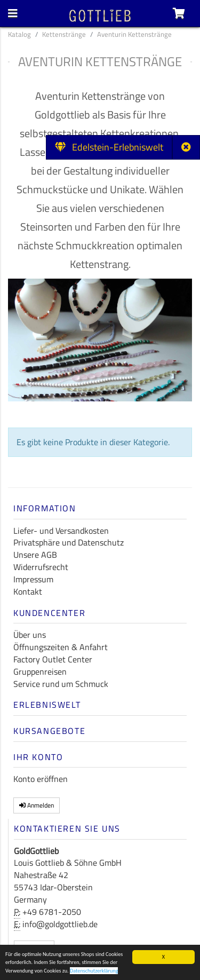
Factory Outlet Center (53, 659)
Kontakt (28, 591)
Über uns (30, 635)
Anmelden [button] (37, 805)
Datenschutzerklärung (94, 972)
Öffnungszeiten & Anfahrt (61, 647)
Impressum (33, 579)
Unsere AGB (35, 555)
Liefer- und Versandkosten (61, 531)
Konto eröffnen (41, 779)
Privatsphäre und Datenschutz (69, 542)
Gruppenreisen (40, 671)
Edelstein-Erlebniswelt (109, 147)
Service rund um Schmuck (61, 684)
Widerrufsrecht (41, 567)
